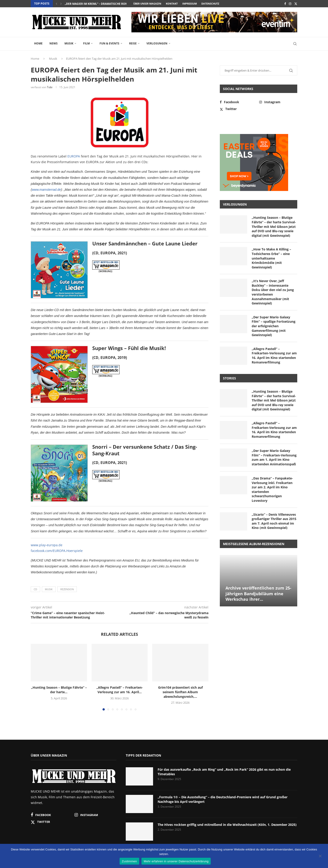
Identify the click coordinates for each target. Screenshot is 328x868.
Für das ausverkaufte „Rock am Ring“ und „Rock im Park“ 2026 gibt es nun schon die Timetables (224, 772)
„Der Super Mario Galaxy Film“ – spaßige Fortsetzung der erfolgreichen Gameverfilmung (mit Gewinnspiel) (274, 326)
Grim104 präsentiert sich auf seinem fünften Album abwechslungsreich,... (180, 692)
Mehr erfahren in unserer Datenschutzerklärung (176, 861)
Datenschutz (210, 4)
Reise (133, 43)
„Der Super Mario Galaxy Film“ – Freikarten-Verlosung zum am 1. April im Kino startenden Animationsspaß (274, 457)
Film (86, 43)
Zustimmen (129, 861)
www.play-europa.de (47, 545)
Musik (69, 43)
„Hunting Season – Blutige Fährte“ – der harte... (59, 690)
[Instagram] (290, 4)
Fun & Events (109, 43)
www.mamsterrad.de (46, 190)
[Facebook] (285, 4)
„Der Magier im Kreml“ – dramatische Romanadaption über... (111, 4)
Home (38, 43)
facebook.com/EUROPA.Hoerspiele (57, 551)
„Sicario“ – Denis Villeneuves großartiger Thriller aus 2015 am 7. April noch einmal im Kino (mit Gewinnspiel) (274, 521)
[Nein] (320, 856)
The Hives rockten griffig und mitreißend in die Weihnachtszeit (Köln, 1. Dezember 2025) (227, 825)
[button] (56, 4)
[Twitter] (296, 4)
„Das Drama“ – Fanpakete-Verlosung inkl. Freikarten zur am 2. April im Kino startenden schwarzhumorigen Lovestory (272, 489)
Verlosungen (157, 43)
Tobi (50, 87)
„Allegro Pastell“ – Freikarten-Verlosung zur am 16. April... (120, 690)
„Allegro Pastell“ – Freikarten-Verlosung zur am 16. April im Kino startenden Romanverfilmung (274, 355)
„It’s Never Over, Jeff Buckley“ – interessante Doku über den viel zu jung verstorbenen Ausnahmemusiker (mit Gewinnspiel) (273, 292)
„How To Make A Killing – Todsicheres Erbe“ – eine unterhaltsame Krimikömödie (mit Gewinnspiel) (271, 258)
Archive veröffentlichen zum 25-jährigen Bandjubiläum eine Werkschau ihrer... (258, 594)
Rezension (67, 589)
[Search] (295, 44)
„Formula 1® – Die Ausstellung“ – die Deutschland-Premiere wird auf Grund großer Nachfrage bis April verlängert (223, 799)
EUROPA (74, 156)
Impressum (190, 4)
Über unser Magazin (147, 4)
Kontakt (172, 4)
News (54, 43)
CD (35, 589)
